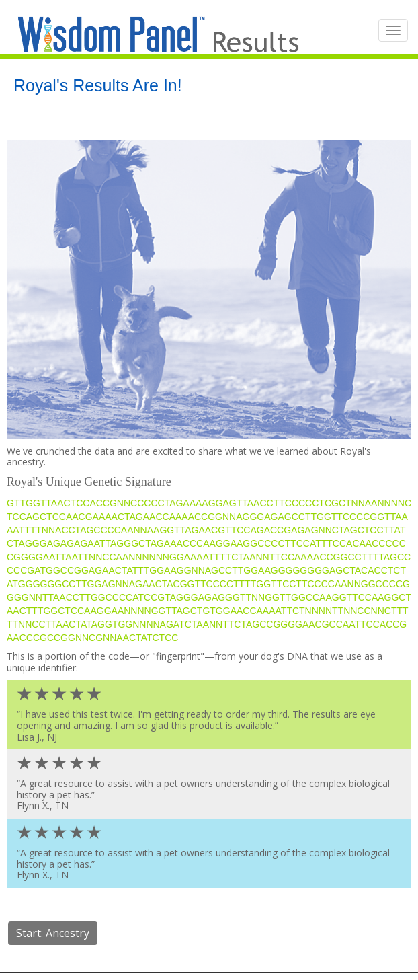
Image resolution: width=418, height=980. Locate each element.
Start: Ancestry (53, 933)
